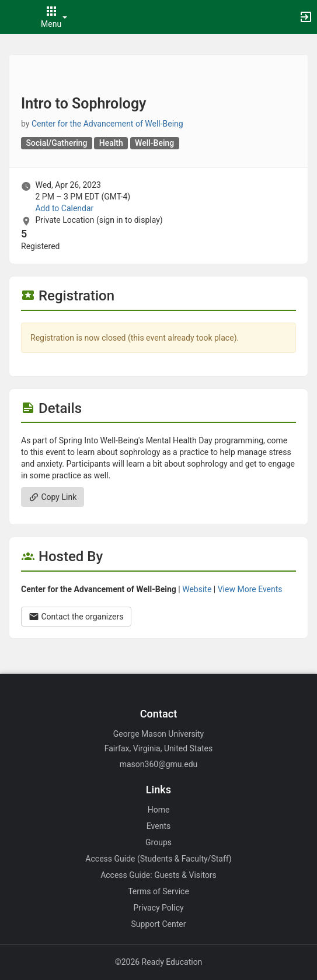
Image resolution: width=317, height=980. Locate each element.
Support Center (159, 924)
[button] (15, 17)
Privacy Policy (158, 908)
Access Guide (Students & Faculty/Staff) (158, 859)
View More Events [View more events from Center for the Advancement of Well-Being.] (250, 589)
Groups (158, 842)
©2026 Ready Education (159, 962)
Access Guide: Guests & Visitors (158, 875)
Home (159, 810)
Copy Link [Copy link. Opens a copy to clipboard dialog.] (53, 497)
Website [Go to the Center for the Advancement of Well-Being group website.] (197, 589)
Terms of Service (158, 891)
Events (158, 826)
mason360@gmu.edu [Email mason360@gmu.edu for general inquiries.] (159, 764)
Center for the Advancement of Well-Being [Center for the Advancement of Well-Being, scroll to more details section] (107, 124)
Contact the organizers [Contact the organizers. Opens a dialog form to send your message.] (76, 617)
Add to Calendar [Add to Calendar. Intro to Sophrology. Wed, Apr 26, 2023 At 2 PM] (64, 208)
